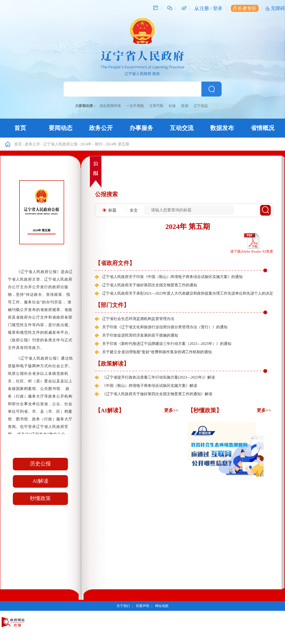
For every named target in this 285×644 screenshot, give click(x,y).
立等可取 (156, 106)
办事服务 (141, 128)
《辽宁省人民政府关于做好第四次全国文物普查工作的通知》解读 (157, 394)
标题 (109, 210)
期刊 (99, 144)
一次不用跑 (135, 106)
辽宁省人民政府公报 (60, 144)
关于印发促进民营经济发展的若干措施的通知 (140, 335)
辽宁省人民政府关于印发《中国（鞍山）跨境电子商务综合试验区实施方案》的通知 (172, 277)
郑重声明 (142, 606)
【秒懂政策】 (205, 410)
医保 (185, 106)
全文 (131, 210)
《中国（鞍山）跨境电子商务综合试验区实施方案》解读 (150, 386)
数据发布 (222, 128)
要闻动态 (61, 128)
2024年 (86, 144)
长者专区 (245, 8)
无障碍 (278, 8)
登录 (218, 8)
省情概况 (262, 128)
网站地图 (162, 606)
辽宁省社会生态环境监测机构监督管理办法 (138, 319)
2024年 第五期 (117, 144)
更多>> (171, 410)
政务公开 (101, 128)
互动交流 (182, 128)
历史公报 (40, 464)
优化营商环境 (110, 106)
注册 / (206, 8)
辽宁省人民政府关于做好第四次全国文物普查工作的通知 (150, 285)
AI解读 (40, 481)
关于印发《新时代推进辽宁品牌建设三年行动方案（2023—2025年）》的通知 (167, 344)
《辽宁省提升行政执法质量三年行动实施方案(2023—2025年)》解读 (159, 377)
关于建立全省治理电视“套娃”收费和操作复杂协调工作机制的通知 (157, 352)
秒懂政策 (40, 498)
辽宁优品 (201, 106)
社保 (172, 106)
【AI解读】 (110, 410)
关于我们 (123, 606)
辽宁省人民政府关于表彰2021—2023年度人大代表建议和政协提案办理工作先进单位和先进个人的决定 (188, 293)
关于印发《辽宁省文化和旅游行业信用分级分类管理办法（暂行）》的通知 (165, 327)
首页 (20, 128)
